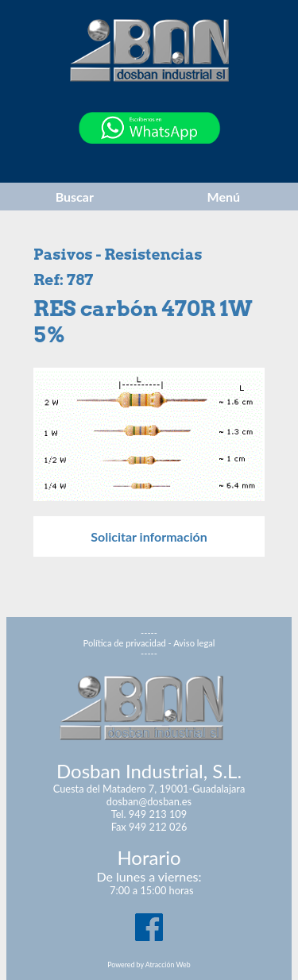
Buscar (75, 197)
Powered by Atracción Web (149, 965)
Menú (224, 197)
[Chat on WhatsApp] (149, 162)
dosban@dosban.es (149, 801)
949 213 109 (158, 814)
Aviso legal (194, 643)
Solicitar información (149, 536)
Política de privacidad (125, 643)
